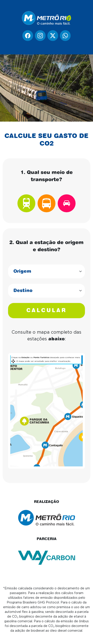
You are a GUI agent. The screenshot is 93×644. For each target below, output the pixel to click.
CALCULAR (46, 311)
